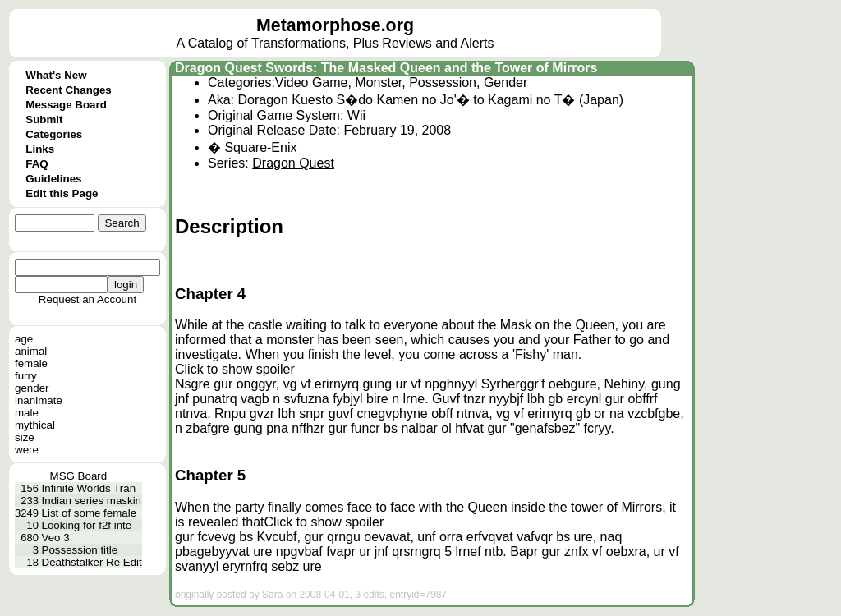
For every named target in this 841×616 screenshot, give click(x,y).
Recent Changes (68, 90)
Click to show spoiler (235, 369)
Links (40, 149)
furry (26, 376)
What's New (56, 75)
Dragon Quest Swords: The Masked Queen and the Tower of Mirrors (386, 68)
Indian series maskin (92, 501)
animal (31, 351)
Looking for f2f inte (87, 525)
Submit (44, 120)
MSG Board (79, 476)
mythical (35, 425)
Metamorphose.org (335, 25)
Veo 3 (56, 538)
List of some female (90, 513)
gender (32, 388)
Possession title (80, 550)
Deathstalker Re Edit (92, 562)
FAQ (37, 164)
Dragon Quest (293, 163)
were (27, 450)
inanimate (39, 400)
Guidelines (53, 179)
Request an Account (87, 299)
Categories (54, 134)
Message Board (66, 105)
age (24, 339)
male (27, 413)
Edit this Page (62, 193)
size (25, 437)
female (31, 363)
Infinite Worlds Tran (89, 488)
